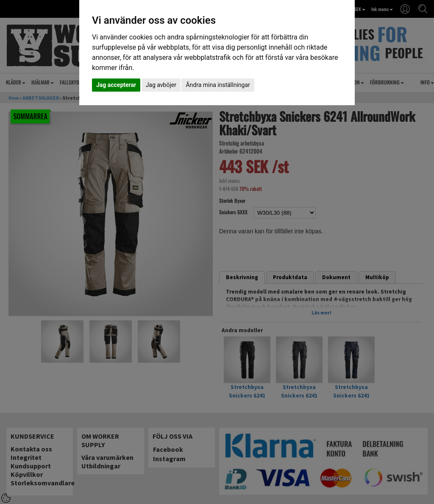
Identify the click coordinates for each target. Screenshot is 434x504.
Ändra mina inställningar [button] (218, 85)
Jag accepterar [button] (116, 85)
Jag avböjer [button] (161, 85)
